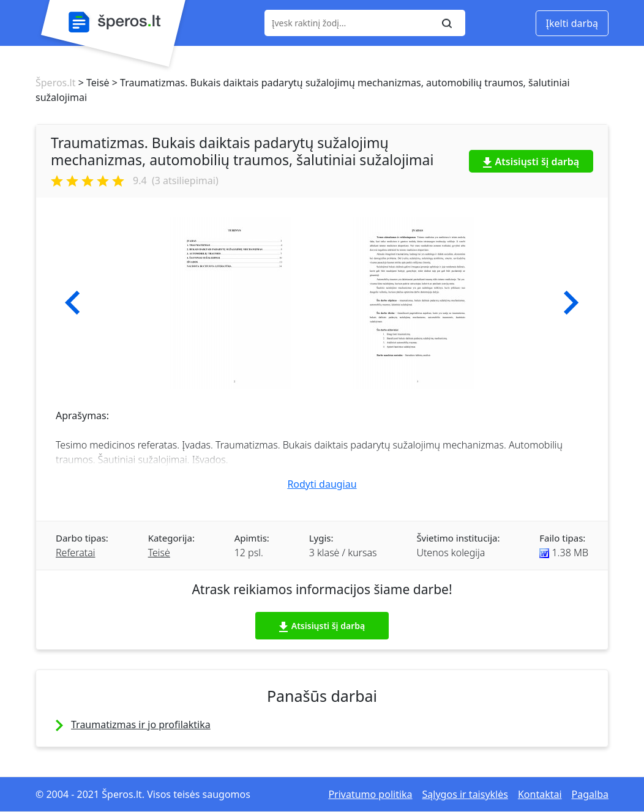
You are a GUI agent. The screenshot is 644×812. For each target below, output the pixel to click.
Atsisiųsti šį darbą (531, 162)
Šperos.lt (55, 83)
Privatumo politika (370, 794)
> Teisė (92, 83)
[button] (73, 303)
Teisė (159, 553)
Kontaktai (540, 794)
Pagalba (590, 794)
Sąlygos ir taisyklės (465, 794)
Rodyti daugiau (322, 484)
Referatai (75, 553)
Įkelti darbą (572, 23)
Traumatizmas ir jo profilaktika (141, 724)
